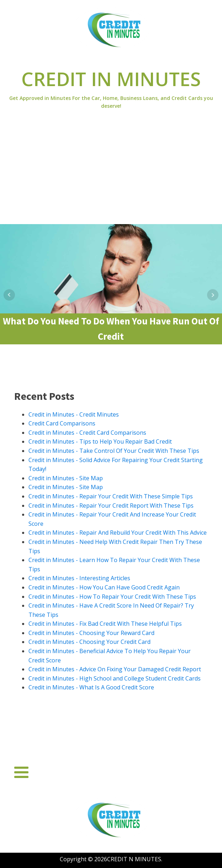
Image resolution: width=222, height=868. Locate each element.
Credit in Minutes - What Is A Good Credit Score (91, 687)
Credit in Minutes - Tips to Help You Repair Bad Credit (100, 441)
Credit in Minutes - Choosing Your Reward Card (91, 633)
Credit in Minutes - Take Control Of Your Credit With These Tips (114, 451)
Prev (9, 295)
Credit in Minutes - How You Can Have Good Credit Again (104, 587)
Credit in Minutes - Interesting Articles (79, 578)
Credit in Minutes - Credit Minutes (74, 414)
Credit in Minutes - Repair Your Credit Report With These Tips (111, 506)
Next (213, 295)
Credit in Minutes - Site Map (66, 478)
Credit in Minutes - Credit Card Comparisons (87, 433)
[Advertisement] (111, 171)
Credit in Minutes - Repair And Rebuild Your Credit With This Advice (118, 533)
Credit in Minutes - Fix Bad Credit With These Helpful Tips (105, 624)
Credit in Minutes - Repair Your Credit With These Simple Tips (111, 496)
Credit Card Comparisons (62, 423)
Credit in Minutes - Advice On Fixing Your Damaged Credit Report (115, 669)
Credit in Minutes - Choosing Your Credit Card (89, 642)
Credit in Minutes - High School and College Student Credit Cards (115, 678)
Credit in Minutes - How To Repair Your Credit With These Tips (112, 597)
